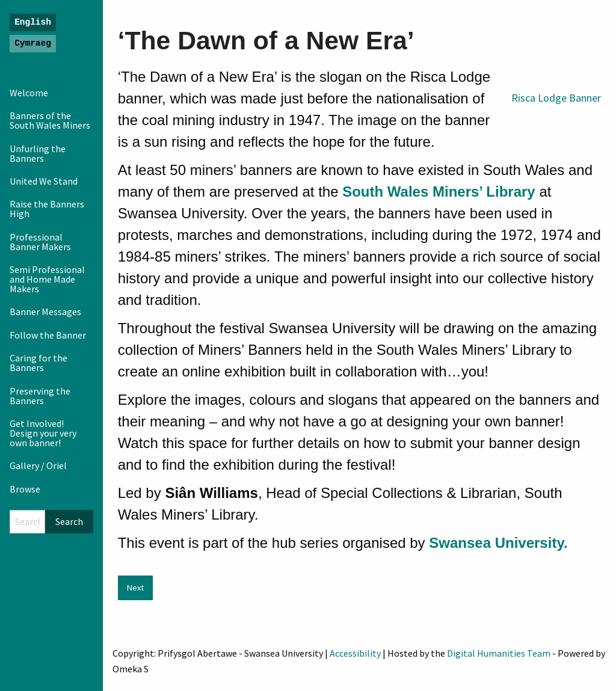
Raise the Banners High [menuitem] (47, 209)
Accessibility (355, 653)
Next (135, 588)
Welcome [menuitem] (29, 93)
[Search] (27, 522)
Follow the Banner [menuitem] (48, 335)
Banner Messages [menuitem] (45, 312)
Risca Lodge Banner (556, 98)
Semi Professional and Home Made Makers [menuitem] (47, 279)
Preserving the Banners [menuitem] (40, 396)
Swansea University (496, 543)
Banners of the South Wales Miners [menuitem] (50, 120)
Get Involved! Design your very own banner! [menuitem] (43, 433)
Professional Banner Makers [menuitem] (40, 242)
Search (69, 521)
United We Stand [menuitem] (44, 181)
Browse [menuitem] (25, 489)
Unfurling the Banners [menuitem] (38, 153)
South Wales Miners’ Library (439, 192)
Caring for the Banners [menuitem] (38, 363)
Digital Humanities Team (499, 653)
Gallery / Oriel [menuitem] (38, 465)
